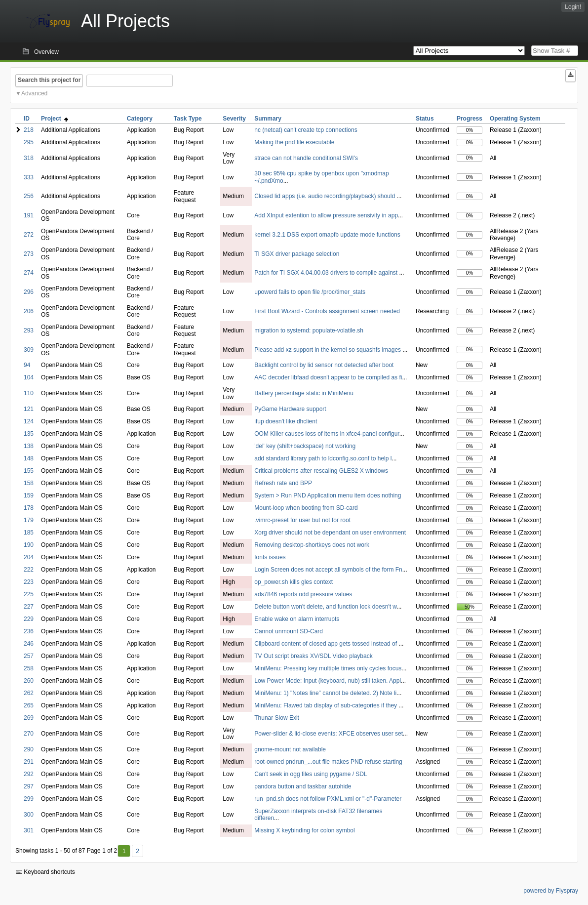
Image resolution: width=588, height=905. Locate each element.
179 (29, 520)
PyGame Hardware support (290, 409)
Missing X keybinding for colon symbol (304, 830)
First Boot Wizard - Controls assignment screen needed (327, 311)
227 (29, 607)
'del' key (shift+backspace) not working (305, 446)
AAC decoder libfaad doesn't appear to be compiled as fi (328, 377)
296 (29, 292)
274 (29, 273)
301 (29, 830)
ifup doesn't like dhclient (286, 421)
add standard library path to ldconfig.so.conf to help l (323, 458)
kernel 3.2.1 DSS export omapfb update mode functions (327, 235)
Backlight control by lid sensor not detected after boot (324, 365)
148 (29, 458)
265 (29, 705)
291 (29, 762)
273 (29, 254)
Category (140, 119)
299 (29, 799)
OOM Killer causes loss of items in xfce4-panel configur (327, 434)
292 (29, 774)
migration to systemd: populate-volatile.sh (309, 330)
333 (29, 177)
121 (29, 409)
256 (29, 196)
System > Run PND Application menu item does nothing (328, 495)
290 (29, 749)
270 (29, 734)
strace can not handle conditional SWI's (306, 158)
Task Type (188, 119)
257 (29, 656)
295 (29, 142)
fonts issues (270, 557)
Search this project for (49, 80)
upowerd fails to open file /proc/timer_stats (310, 292)
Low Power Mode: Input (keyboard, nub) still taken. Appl (328, 681)
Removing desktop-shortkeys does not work (312, 545)
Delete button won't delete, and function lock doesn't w (325, 607)
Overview (46, 52)
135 (29, 434)
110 (29, 393)
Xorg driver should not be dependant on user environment (330, 533)
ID (27, 119)
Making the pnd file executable (294, 142)
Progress (470, 119)
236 (29, 631)
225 (29, 594)
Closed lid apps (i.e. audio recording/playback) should (325, 196)
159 (29, 495)
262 (29, 693)
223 (29, 582)
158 (29, 483)
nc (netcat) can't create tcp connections (306, 130)
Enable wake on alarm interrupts (297, 619)
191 (29, 215)
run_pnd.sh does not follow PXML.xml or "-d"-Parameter (328, 799)
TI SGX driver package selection (297, 254)
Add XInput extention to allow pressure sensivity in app (326, 215)
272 (29, 235)
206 (29, 311)
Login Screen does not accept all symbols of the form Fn (328, 570)
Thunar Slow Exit (277, 718)
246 (29, 644)
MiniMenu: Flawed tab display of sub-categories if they (326, 705)
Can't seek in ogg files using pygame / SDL (311, 774)
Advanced (34, 93)
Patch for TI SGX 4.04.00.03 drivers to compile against (327, 273)
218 (29, 130)
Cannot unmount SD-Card (289, 631)
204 (29, 557)
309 (29, 350)
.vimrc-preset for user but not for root (302, 520)
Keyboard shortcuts (45, 872)
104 (29, 377)
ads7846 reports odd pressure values (303, 594)
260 (29, 681)
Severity (234, 119)
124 (29, 421)
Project (55, 119)
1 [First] (124, 851)
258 (29, 668)
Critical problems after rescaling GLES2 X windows (321, 471)
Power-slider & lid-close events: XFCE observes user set (329, 734)
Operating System (515, 119)
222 (29, 570)
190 (29, 545)
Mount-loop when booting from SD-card (306, 508)
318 (29, 158)
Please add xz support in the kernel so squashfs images (328, 350)
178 (29, 508)
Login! (573, 7)
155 (29, 471)
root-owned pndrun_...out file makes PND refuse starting (328, 762)
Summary (268, 119)
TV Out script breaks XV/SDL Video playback (313, 656)
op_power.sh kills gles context (294, 582)
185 (29, 533)
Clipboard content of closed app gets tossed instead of (326, 644)
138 (29, 446)
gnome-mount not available (290, 749)
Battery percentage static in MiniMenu (304, 393)
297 (29, 786)
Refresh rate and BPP (283, 483)
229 (29, 619)
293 (29, 330)
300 (29, 815)
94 (27, 365)
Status (425, 119)
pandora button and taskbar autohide (303, 786)
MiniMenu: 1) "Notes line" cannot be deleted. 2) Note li (325, 693)
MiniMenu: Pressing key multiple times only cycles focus (328, 668)
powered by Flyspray (551, 891)
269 (29, 718)
